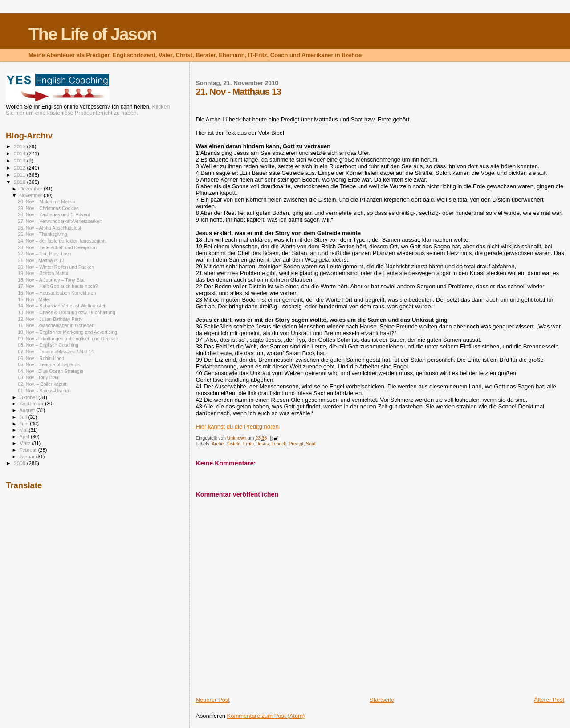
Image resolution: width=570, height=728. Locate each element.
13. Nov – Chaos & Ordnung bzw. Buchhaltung (67, 312)
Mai (24, 430)
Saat (311, 444)
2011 (20, 175)
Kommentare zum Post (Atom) (266, 716)
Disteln (233, 444)
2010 (20, 182)
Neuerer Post (213, 700)
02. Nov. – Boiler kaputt (42, 384)
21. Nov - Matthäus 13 (41, 260)
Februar (29, 450)
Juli (24, 417)
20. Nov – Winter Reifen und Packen (56, 267)
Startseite (382, 700)
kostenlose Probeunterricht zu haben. (93, 113)
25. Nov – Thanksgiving (42, 234)
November (32, 195)
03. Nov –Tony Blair (38, 377)
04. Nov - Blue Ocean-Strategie (51, 371)
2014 (20, 153)
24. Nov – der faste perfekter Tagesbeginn (62, 241)
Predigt (296, 444)
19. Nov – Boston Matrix (43, 273)
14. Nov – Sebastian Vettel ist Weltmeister (62, 306)
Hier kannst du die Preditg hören (237, 427)
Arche (218, 444)
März (26, 443)
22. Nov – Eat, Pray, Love (45, 254)
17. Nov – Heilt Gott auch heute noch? (58, 286)
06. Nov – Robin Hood (41, 358)
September (33, 404)
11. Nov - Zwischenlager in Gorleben (56, 325)
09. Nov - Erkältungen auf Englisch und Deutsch (68, 339)
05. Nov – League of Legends (49, 364)
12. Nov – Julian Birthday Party (50, 319)
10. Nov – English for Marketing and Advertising (67, 332)
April (25, 437)
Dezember (32, 189)
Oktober (29, 397)
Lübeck (279, 444)
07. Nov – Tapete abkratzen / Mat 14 (56, 352)
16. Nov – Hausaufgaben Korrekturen (57, 293)
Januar (28, 457)
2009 (20, 463)
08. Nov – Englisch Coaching (48, 345)
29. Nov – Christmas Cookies (48, 208)
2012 (20, 168)
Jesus (263, 444)
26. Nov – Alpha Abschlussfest (49, 228)
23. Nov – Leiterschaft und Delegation (57, 247)
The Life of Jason (92, 34)
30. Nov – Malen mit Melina (46, 202)
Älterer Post (549, 700)
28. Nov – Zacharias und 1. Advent (54, 214)
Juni (25, 424)
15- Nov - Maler (34, 299)
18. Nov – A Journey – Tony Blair (52, 280)
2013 (20, 160)
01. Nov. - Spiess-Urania (43, 391)
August (28, 410)
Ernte (249, 444)
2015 (20, 146)
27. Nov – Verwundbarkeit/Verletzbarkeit (60, 221)
